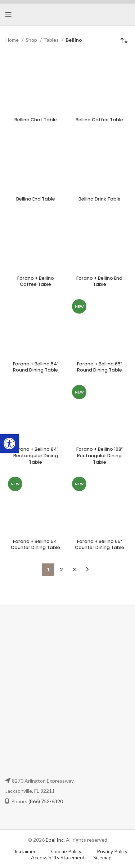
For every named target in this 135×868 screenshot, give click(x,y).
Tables (52, 40)
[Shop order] (124, 40)
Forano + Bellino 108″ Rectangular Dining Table (100, 455)
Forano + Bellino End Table (99, 281)
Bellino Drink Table (100, 199)
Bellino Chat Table (36, 120)
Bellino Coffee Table (99, 120)
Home (13, 40)
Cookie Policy (67, 851)
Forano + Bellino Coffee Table (36, 281)
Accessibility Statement (58, 857)
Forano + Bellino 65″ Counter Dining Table (100, 545)
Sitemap (102, 857)
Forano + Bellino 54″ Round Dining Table (36, 367)
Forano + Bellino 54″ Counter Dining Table (35, 545)
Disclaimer (24, 851)
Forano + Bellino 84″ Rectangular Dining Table (36, 455)
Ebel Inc (55, 840)
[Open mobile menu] (8, 14)
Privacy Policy (112, 851)
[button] (9, 444)
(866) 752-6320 (46, 801)
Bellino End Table (36, 199)
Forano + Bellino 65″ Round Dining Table (100, 367)
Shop (32, 40)
